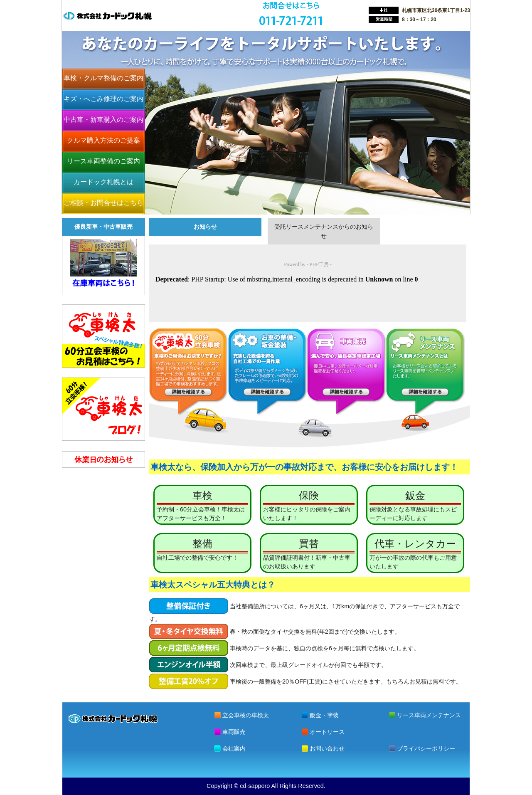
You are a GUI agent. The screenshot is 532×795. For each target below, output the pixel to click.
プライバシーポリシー (426, 748)
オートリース (327, 732)
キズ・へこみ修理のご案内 (103, 99)
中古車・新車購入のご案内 (103, 120)
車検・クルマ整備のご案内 (103, 78)
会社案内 (234, 748)
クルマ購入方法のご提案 (103, 140)
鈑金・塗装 (324, 715)
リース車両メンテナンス (429, 715)
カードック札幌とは (103, 182)
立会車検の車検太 (246, 715)
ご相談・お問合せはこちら (103, 203)
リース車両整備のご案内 (103, 161)
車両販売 (234, 732)
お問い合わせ (327, 748)
